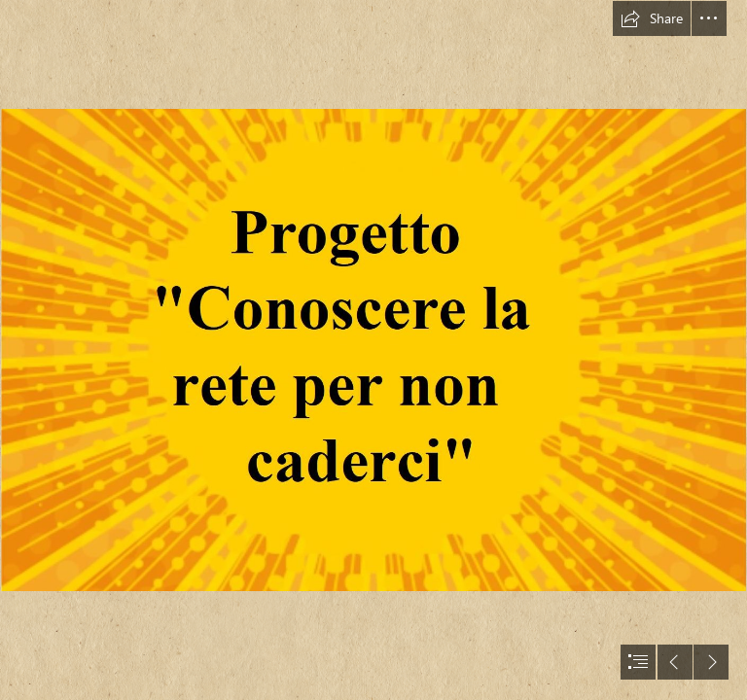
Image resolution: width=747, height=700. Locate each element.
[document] (373, 350)
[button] (652, 18)
